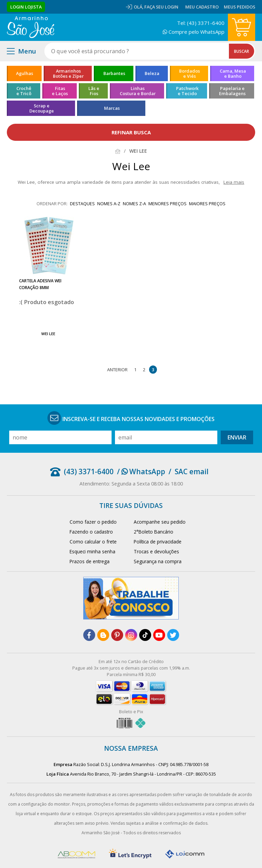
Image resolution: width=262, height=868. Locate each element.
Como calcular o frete (93, 542)
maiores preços (207, 204)
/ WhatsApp (141, 472)
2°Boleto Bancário (154, 532)
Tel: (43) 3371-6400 (201, 23)
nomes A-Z (109, 204)
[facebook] (89, 635)
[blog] (103, 635)
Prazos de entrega (90, 561)
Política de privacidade (158, 542)
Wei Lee (48, 334)
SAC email (192, 472)
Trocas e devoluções (156, 551)
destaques (82, 204)
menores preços (168, 204)
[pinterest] (117, 635)
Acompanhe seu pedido (160, 522)
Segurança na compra (158, 561)
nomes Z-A (134, 204)
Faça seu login (161, 7)
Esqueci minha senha (92, 551)
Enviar (237, 437)
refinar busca (131, 132)
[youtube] (159, 635)
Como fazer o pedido (93, 522)
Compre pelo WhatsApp (194, 32)
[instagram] (131, 635)
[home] (31, 27)
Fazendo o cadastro (91, 532)
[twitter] (173, 635)
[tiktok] (145, 635)
